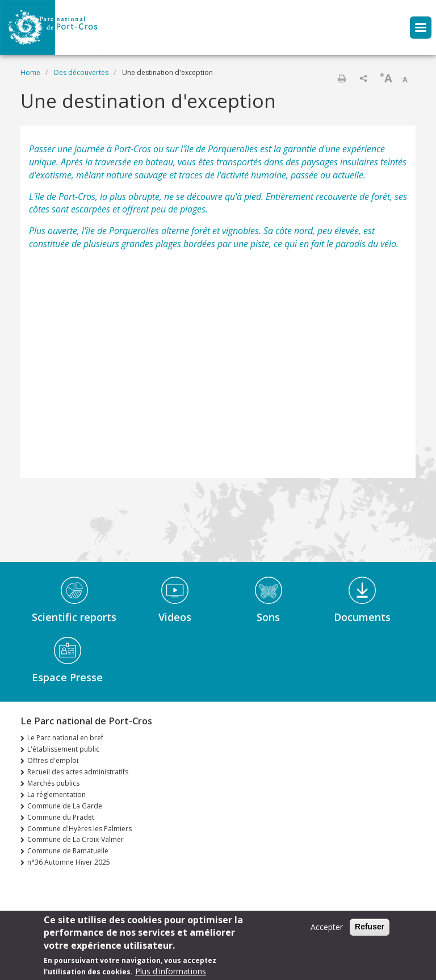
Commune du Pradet (61, 817)
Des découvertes (81, 72)
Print (342, 78)
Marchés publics (53, 783)
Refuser (370, 927)
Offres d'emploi (53, 760)
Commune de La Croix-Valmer (76, 839)
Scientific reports (74, 617)
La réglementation (56, 795)
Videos (175, 617)
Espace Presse (67, 677)
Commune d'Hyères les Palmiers (79, 829)
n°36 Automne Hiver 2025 (69, 862)
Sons (268, 617)
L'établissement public (63, 749)
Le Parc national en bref (65, 738)
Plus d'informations (171, 971)
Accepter (327, 927)
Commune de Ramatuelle (68, 851)
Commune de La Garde (65, 806)
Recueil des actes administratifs (78, 772)
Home (30, 72)
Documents (362, 617)
